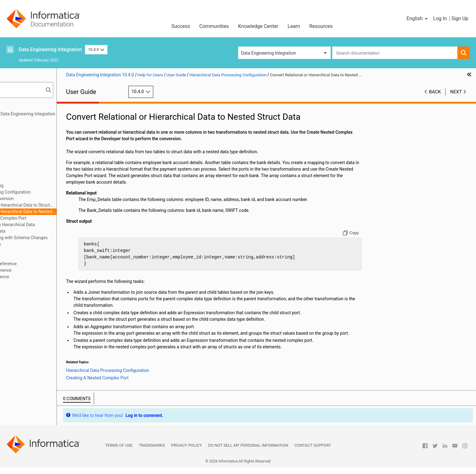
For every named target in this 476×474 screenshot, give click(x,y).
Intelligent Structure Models (37, 244)
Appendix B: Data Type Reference (42, 270)
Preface (18, 107)
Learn (294, 26)
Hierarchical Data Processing (38, 186)
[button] (417, 19)
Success (181, 26)
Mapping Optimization (32, 127)
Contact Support (313, 452)
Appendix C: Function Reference (41, 277)
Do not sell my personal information (248, 452)
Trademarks (152, 452)
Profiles (18, 172)
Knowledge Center (258, 26)
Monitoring (21, 179)
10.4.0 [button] (96, 49)
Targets (18, 140)
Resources (321, 26)
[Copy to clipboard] (366, 233)
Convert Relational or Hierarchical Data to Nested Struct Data (64, 212)
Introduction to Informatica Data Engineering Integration (64, 114)
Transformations (26, 146)
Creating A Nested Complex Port (57, 218)
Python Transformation (32, 153)
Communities (214, 26)
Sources (18, 133)
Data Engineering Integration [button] (269, 53)
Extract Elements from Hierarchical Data (58, 225)
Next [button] (456, 92)
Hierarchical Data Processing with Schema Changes (60, 238)
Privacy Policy (186, 452)
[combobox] (395, 53)
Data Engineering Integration (50, 49)
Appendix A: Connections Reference (45, 264)
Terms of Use (119, 452)
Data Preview (23, 159)
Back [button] (435, 92)
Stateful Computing (29, 257)
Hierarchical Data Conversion (48, 199)
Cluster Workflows (28, 166)
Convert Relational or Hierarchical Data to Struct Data (63, 206)
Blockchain (21, 251)
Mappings (20, 120)
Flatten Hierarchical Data (44, 231)
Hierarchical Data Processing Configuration (52, 192)
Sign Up (460, 18)
